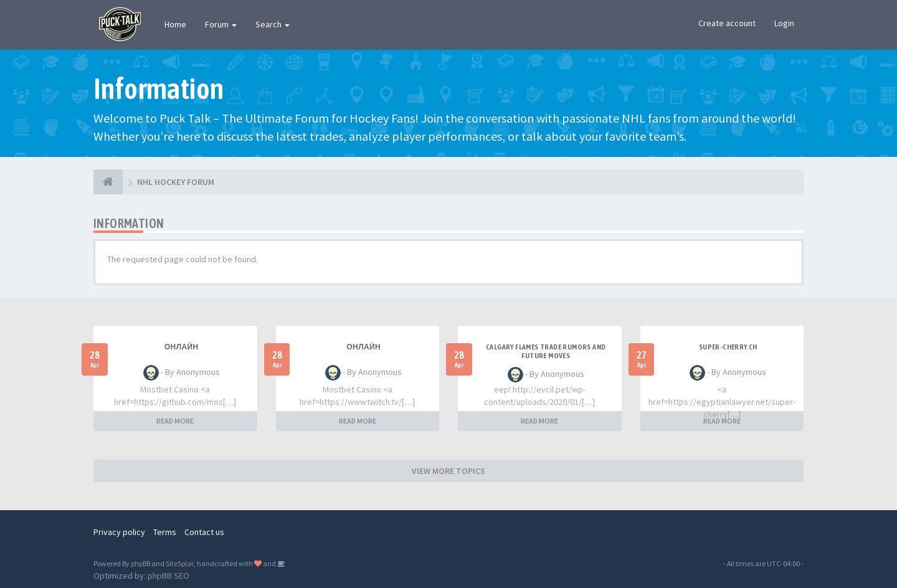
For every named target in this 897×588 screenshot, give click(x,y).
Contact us (204, 532)
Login (784, 23)
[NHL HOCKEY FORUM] (108, 182)
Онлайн (182, 347)
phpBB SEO (168, 576)
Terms (165, 532)
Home (175, 24)
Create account (727, 23)
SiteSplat (180, 563)
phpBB (140, 563)
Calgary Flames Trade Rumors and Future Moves (546, 351)
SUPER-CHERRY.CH (728, 347)
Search (273, 24)
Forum (221, 24)
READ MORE (175, 421)
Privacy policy (119, 532)
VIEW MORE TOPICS (448, 471)
